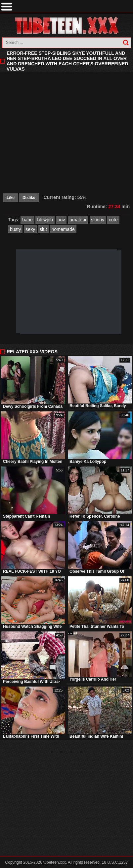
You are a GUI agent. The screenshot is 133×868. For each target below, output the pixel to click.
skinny (98, 220)
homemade (63, 229)
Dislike (29, 198)
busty (15, 229)
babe (27, 220)
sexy (30, 229)
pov (61, 220)
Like (11, 198)
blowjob (45, 220)
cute (113, 220)
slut (43, 229)
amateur (78, 220)
